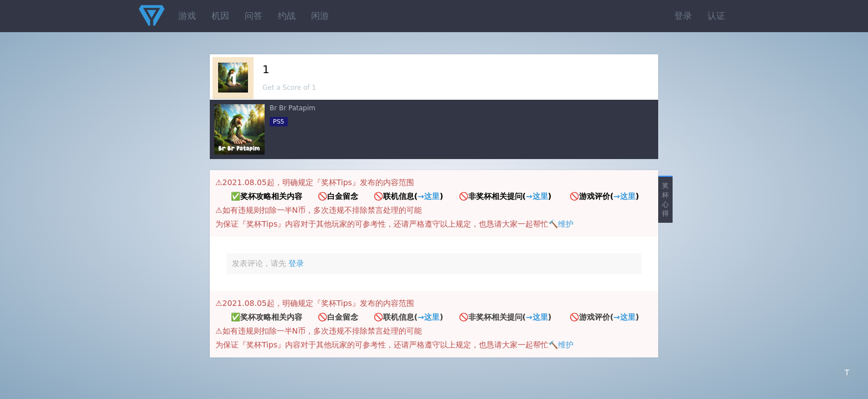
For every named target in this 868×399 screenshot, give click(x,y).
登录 (683, 16)
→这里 (428, 196)
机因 (220, 16)
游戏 (187, 16)
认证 (716, 16)
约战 (287, 16)
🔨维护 (561, 224)
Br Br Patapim (293, 108)
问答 (254, 16)
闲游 (320, 16)
